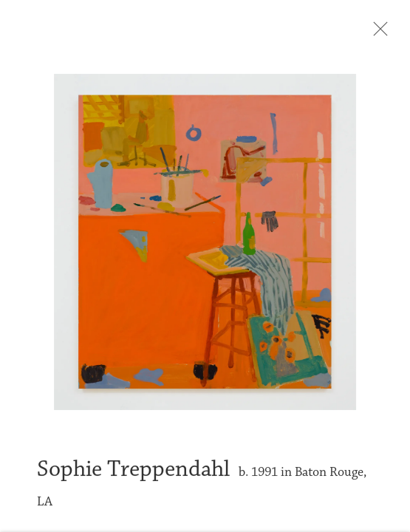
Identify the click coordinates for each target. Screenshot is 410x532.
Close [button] (377, 33)
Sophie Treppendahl (133, 473)
